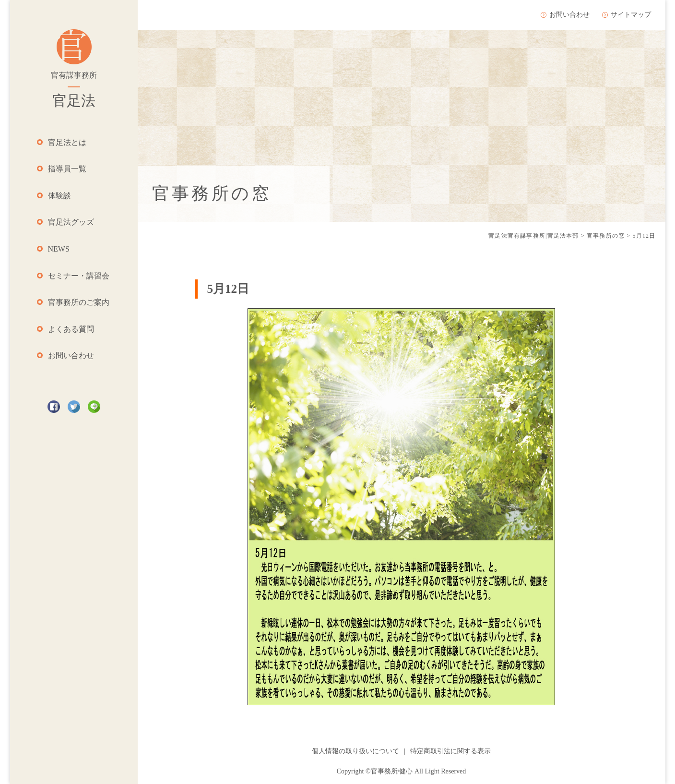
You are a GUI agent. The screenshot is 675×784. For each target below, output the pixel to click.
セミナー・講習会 (79, 276)
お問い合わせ (71, 356)
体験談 (59, 196)
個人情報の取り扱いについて (355, 751)
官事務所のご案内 (79, 302)
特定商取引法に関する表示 (450, 751)
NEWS (59, 249)
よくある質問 (71, 329)
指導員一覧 (67, 169)
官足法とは (67, 142)
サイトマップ (631, 15)
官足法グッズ (71, 222)
